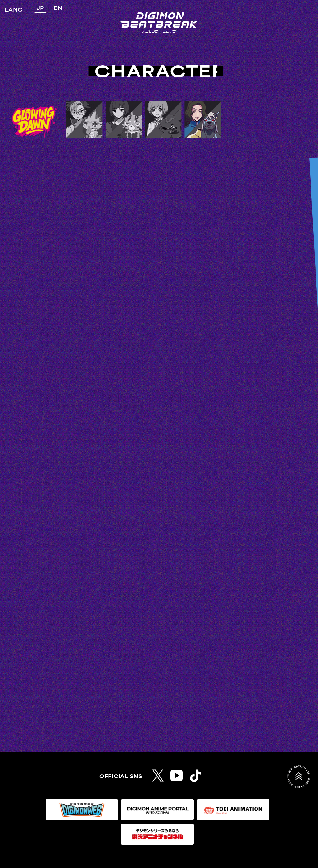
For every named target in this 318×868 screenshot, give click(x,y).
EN (58, 8)
